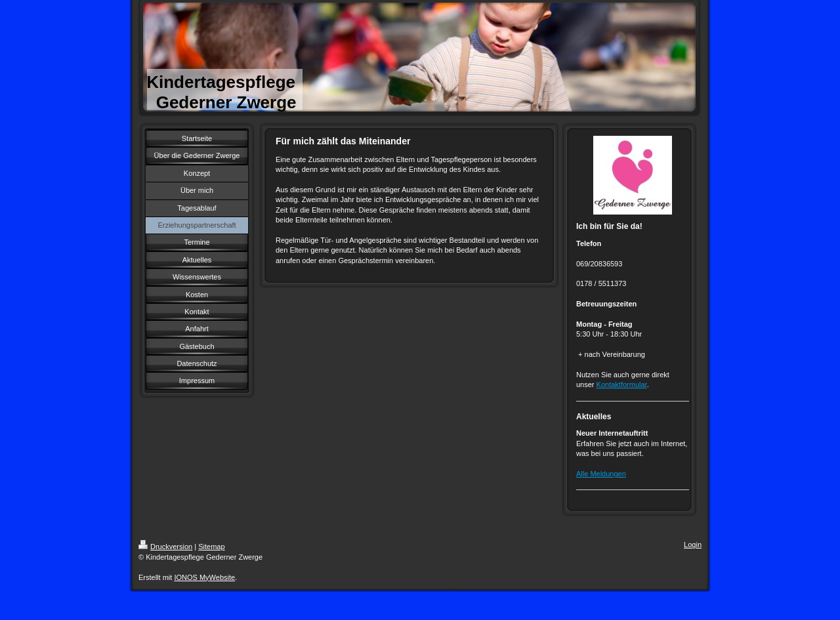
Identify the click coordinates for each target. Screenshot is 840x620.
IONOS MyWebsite (204, 577)
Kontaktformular (622, 384)
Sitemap (211, 547)
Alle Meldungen (601, 474)
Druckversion (165, 547)
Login (693, 545)
